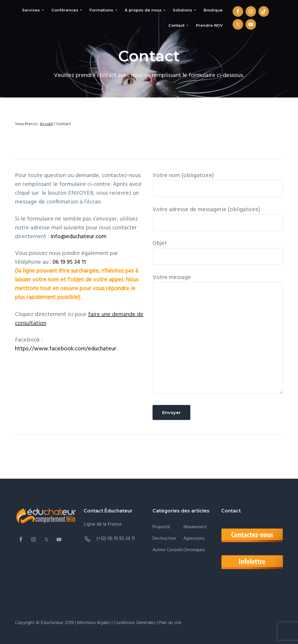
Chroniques (194, 550)
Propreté (161, 527)
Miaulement (195, 527)
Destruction (164, 539)
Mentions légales (94, 623)
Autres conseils (168, 550)
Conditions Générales (135, 623)
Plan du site (170, 623)
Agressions (194, 539)
